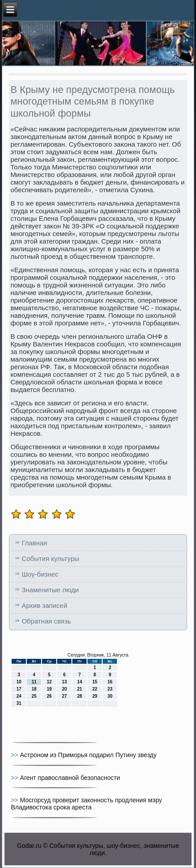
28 (80, 696)
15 (95, 682)
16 (110, 682)
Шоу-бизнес (40, 574)
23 (110, 689)
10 (19, 682)
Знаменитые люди (50, 590)
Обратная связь (46, 621)
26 (49, 696)
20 (65, 689)
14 (80, 682)
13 (65, 682)
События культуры (50, 558)
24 (19, 696)
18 (34, 689)
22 (95, 689)
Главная (34, 543)
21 (80, 689)
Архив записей (44, 605)
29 (95, 696)
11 (34, 682)
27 (65, 696)
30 (110, 696)
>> (15, 755)
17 (19, 689)
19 (49, 689)
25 (34, 696)
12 (49, 682)
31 (19, 703)
